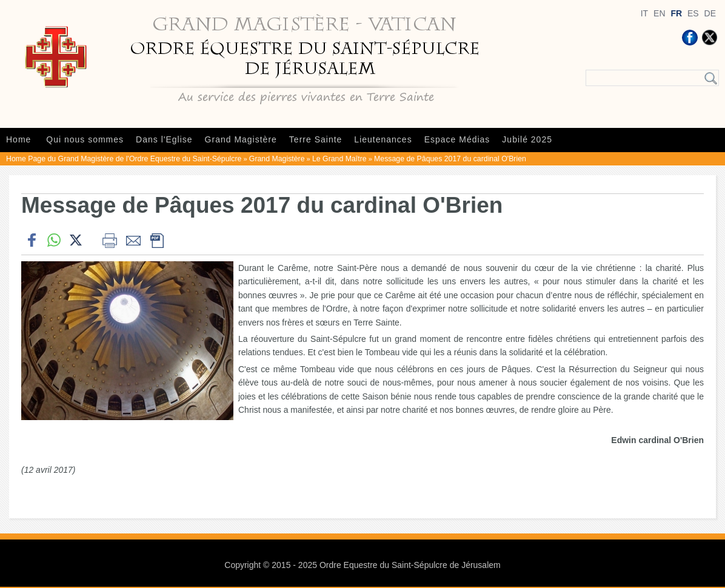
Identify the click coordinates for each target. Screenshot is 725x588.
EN (659, 13)
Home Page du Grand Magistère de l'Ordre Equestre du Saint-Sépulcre (124, 159)
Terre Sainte (316, 139)
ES (693, 13)
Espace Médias (457, 139)
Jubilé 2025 (527, 139)
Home (18, 139)
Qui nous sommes (85, 139)
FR (676, 13)
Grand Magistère (241, 139)
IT (644, 13)
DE (710, 13)
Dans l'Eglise (164, 139)
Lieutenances (383, 139)
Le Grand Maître (339, 159)
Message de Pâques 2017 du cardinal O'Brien (450, 159)
